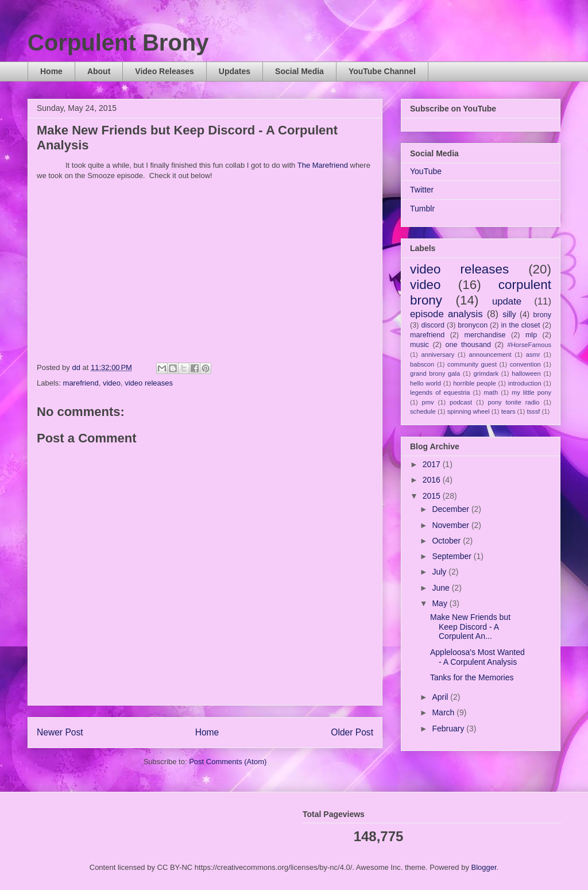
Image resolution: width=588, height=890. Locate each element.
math (491, 392)
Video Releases (164, 71)
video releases (149, 383)
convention (525, 364)
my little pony (531, 392)
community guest (472, 364)
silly (509, 314)
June (442, 588)
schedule (423, 411)
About (99, 71)
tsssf (533, 411)
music (419, 345)
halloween (526, 373)
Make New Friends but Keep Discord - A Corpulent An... (470, 627)
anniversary (438, 355)
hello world (425, 383)
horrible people (475, 383)
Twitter (422, 190)
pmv (428, 402)
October (447, 541)
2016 (433, 480)
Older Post (352, 732)
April (441, 697)
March (444, 712)
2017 (433, 464)
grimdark (486, 373)
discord (433, 325)
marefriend (81, 383)
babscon (422, 364)
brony (543, 315)
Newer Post (60, 732)
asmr (533, 355)
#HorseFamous (529, 345)
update (507, 301)
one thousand (468, 345)
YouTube (426, 171)
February (449, 729)
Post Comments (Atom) (228, 762)
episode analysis (446, 314)
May (440, 603)
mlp (531, 335)
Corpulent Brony (118, 43)
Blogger (484, 867)
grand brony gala (435, 373)
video (112, 383)
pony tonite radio (513, 402)
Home (51, 71)
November (451, 525)
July (440, 572)
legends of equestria (440, 392)
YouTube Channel (382, 71)
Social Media (299, 71)
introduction (525, 383)
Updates (235, 71)
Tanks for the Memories (472, 677)
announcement (490, 355)
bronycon (473, 325)
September (452, 556)
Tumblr (422, 209)
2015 (433, 496)
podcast (461, 402)
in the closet (520, 325)
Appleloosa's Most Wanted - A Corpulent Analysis (477, 657)
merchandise (485, 335)
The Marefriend (323, 165)
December (451, 509)
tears (508, 411)
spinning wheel (469, 411)
